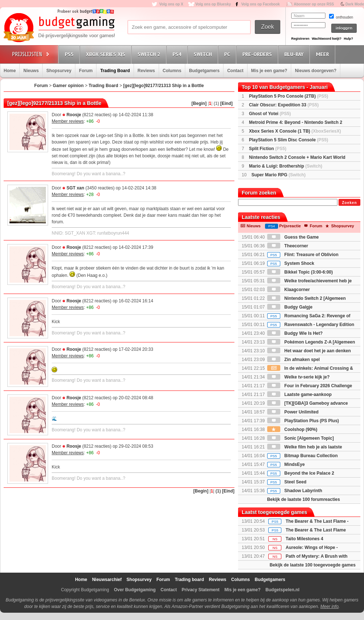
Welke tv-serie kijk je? (298, 377)
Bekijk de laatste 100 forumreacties (304, 499)
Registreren (300, 39)
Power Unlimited (293, 412)
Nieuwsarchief (107, 580)
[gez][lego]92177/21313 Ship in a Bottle (164, 86)
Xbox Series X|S (107, 54)
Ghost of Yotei (270, 114)
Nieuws (31, 71)
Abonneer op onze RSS (314, 4)
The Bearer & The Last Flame (316, 530)
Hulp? (348, 39)
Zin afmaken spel (294, 360)
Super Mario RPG (279, 175)
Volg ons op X (171, 4)
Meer (324, 54)
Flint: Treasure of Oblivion (303, 255)
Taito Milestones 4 (304, 539)
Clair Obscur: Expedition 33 (284, 105)
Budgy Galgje (290, 307)
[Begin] (199, 103)
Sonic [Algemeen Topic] (300, 438)
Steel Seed (287, 482)
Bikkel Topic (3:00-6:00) (300, 272)
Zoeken (349, 203)
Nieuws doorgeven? (316, 71)
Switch (204, 54)
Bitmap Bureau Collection (302, 456)
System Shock (291, 263)
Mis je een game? (269, 71)
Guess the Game (293, 237)
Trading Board (115, 71)
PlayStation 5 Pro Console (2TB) (288, 96)
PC (228, 54)
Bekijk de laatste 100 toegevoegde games (313, 565)
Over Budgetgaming (135, 590)
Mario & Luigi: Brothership (286, 166)
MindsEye (286, 464)
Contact (235, 71)
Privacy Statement (201, 590)
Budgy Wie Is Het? (295, 333)
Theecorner (288, 246)
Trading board (189, 580)
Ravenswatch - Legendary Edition (311, 325)
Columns (172, 71)
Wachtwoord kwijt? (327, 39)
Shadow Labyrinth (295, 491)
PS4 (178, 54)
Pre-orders (258, 54)
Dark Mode (355, 4)
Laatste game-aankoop (299, 395)
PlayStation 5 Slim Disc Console (288, 140)
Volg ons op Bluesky (213, 4)
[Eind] (226, 103)
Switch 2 (150, 54)
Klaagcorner (288, 290)
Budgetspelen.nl (282, 590)
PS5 (70, 54)
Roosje (74, 115)
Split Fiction (268, 149)
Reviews (146, 71)
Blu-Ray (295, 54)
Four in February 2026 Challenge (310, 386)
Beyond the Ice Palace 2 (301, 473)
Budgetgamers (204, 71)
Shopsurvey (59, 71)
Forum (86, 71)
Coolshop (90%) (292, 429)
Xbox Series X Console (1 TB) (295, 131)
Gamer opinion (68, 86)
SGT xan (76, 188)
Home (10, 71)
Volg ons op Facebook (261, 4)
